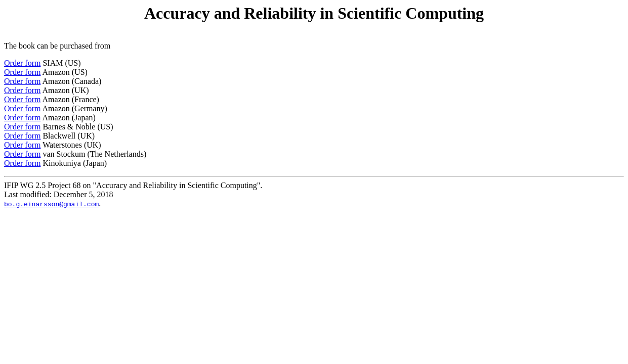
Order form (22, 63)
